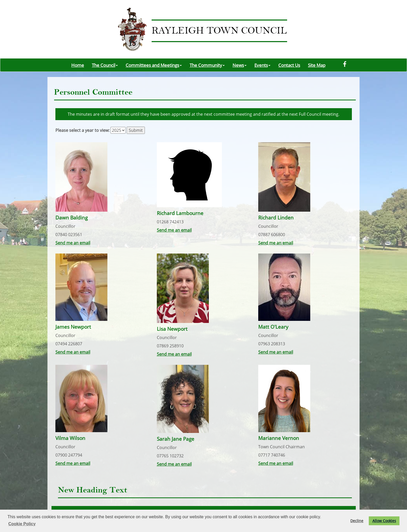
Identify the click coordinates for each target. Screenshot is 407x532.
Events (262, 65)
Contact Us (289, 65)
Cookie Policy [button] (22, 524)
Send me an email (73, 243)
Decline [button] (357, 521)
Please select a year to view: (82, 130)
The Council (105, 65)
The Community (207, 65)
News (240, 65)
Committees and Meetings (154, 65)
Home (78, 65)
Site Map (317, 65)
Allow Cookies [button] (384, 521)
